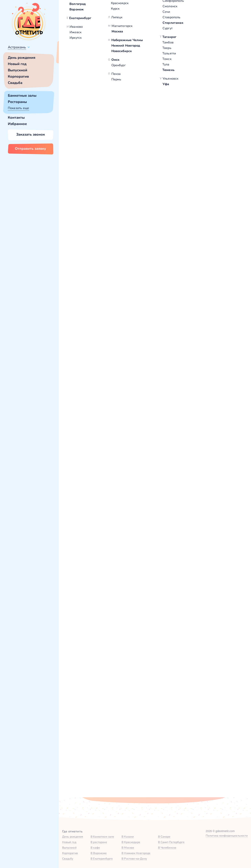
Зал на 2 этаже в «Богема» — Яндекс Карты (155, 641)
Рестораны (17, 102)
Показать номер (191, 123)
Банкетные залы (22, 96)
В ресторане (99, 842)
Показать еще (18, 108)
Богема (79, 172)
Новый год (17, 64)
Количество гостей (100, 723)
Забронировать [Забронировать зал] (201, 143)
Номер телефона (147, 704)
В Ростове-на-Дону (134, 859)
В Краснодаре (131, 842)
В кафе (95, 848)
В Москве (128, 848)
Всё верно (70, 56)
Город (186, 704)
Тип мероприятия (195, 723)
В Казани (128, 837)
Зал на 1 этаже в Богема (178, 417)
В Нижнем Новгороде (136, 853)
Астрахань (17, 47)
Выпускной (18, 70)
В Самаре (164, 837)
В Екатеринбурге (102, 859)
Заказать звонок (31, 134)
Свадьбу (68, 859)
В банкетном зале (102, 837)
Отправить (106, 782)
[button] (78, 98)
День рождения (22, 58)
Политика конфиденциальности (227, 836)
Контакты (16, 118)
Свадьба (15, 83)
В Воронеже (99, 853)
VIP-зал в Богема (93, 417)
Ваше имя (93, 704)
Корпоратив (18, 76)
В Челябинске (167, 848)
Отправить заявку (30, 149)
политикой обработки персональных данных (178, 782)
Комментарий (96, 743)
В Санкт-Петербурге (171, 842)
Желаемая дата (146, 723)
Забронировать (113, 446)
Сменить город (94, 56)
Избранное (17, 124)
